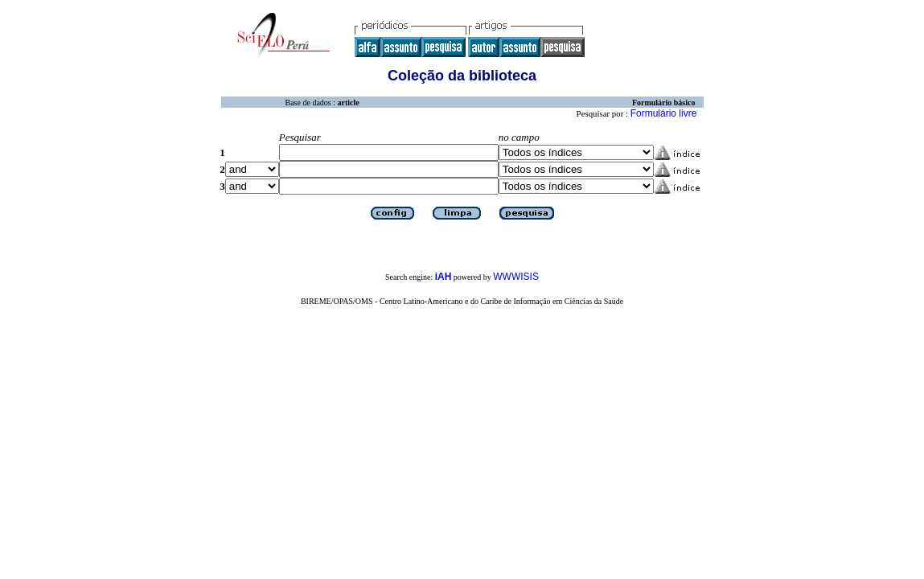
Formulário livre (664, 113)
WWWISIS (516, 277)
